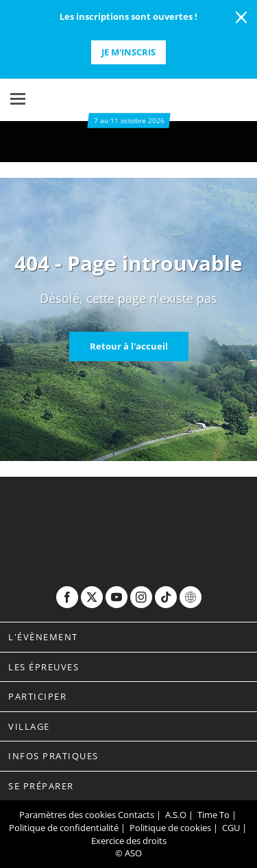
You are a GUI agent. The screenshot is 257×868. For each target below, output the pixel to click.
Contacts (136, 815)
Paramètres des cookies (68, 815)
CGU (231, 828)
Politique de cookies (170, 828)
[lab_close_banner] (241, 18)
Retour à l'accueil (129, 346)
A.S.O (176, 815)
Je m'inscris (128, 52)
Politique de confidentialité (64, 828)
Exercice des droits (129, 841)
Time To (213, 815)
